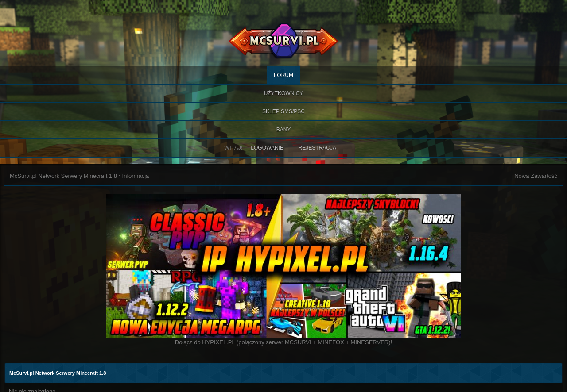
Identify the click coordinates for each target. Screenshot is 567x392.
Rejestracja (317, 148)
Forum (283, 75)
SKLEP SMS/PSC (283, 111)
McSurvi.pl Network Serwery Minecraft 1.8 (63, 176)
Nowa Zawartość (536, 176)
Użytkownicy (284, 93)
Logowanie (267, 148)
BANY (284, 130)
